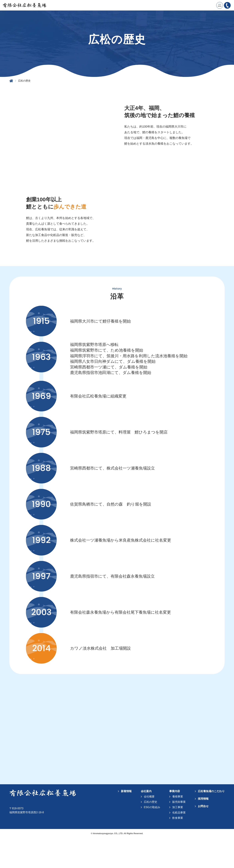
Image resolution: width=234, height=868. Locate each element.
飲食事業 (178, 848)
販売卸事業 (179, 832)
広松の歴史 (151, 832)
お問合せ (203, 837)
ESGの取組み (152, 838)
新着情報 (126, 822)
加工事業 (178, 838)
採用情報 (203, 829)
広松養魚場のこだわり (211, 822)
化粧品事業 (179, 843)
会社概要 (149, 827)
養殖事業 (178, 827)
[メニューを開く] (220, 5)
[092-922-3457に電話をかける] (227, 5)
